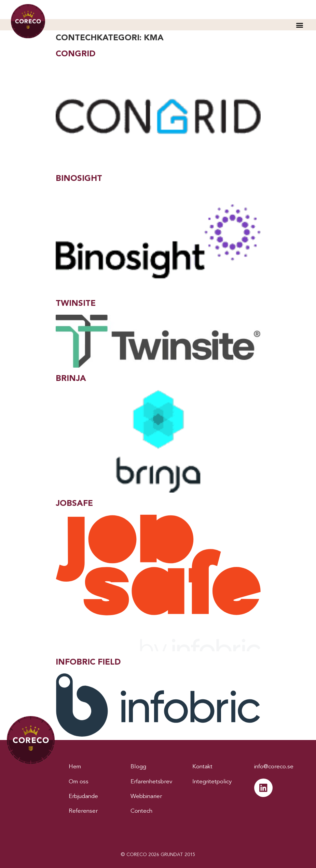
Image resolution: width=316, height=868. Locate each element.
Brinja (71, 379)
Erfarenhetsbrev (151, 782)
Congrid (75, 54)
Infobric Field (88, 663)
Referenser (83, 811)
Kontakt (202, 767)
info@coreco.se (274, 767)
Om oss (79, 782)
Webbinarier (146, 796)
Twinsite (76, 304)
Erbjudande (83, 796)
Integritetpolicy (212, 782)
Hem (75, 767)
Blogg (138, 767)
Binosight (79, 179)
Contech (141, 811)
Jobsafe (74, 504)
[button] (299, 25)
